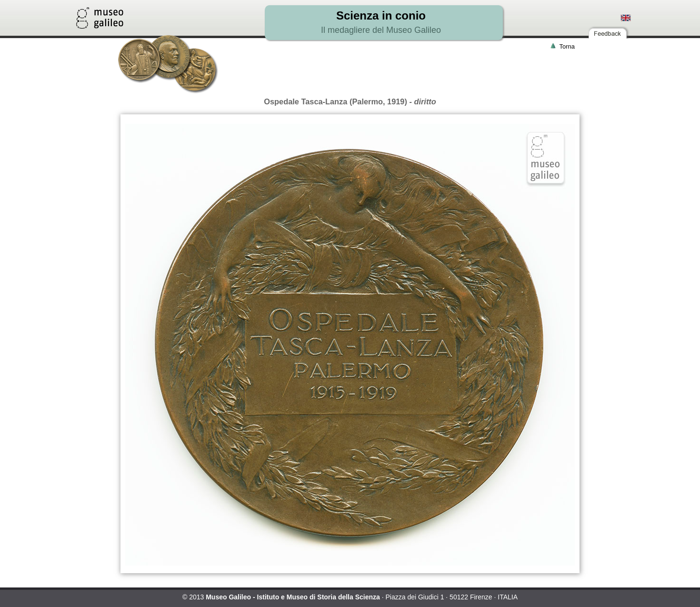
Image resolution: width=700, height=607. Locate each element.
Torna (567, 46)
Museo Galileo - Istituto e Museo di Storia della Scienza (293, 597)
